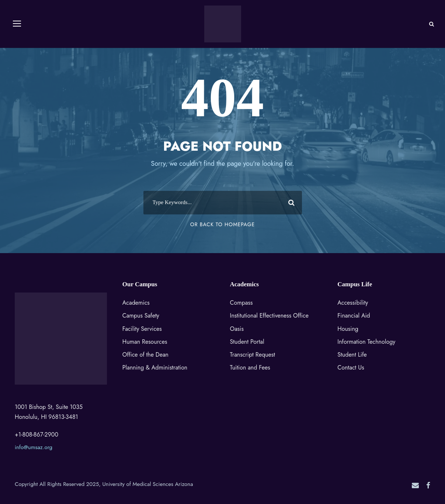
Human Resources (145, 342)
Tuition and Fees (250, 367)
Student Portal (247, 342)
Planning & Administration (155, 367)
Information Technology (366, 342)
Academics (136, 303)
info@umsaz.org (34, 447)
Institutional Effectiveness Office (269, 316)
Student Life (352, 355)
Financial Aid (354, 316)
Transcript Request (253, 355)
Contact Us (351, 367)
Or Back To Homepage (222, 224)
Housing (348, 329)
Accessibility (353, 303)
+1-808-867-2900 (36, 435)
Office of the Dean (145, 355)
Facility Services (142, 329)
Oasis (237, 329)
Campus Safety (141, 316)
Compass (241, 303)
